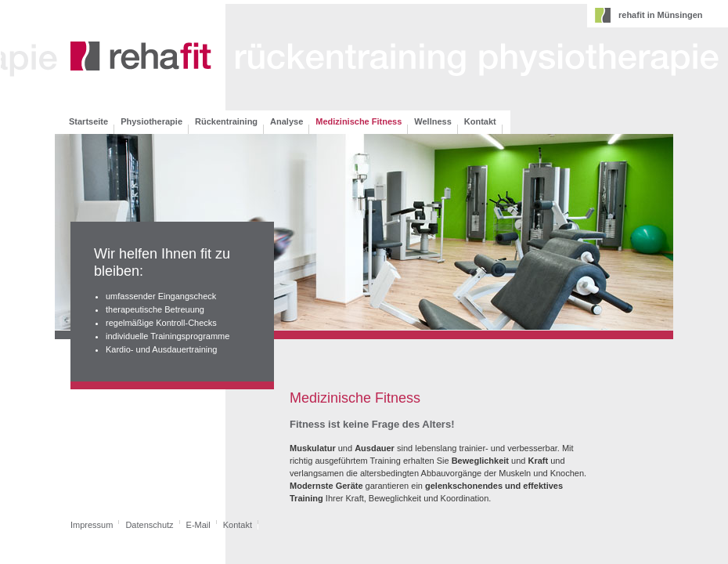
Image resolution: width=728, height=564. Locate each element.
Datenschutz (149, 525)
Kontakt (480, 121)
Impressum (92, 525)
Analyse (287, 121)
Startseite (88, 121)
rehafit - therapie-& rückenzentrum (141, 57)
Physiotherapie (151, 121)
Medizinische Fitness (359, 121)
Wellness (433, 121)
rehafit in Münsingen (661, 15)
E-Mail (198, 525)
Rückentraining (226, 121)
